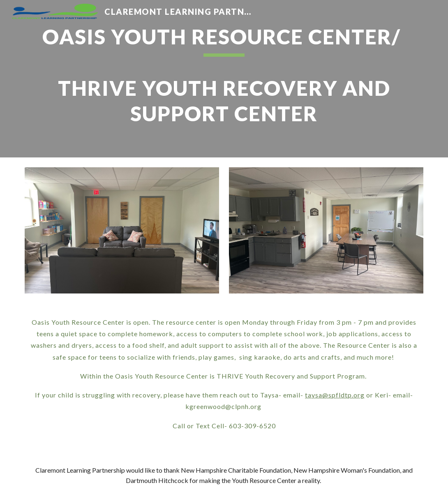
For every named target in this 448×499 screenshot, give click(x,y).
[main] (224, 79)
